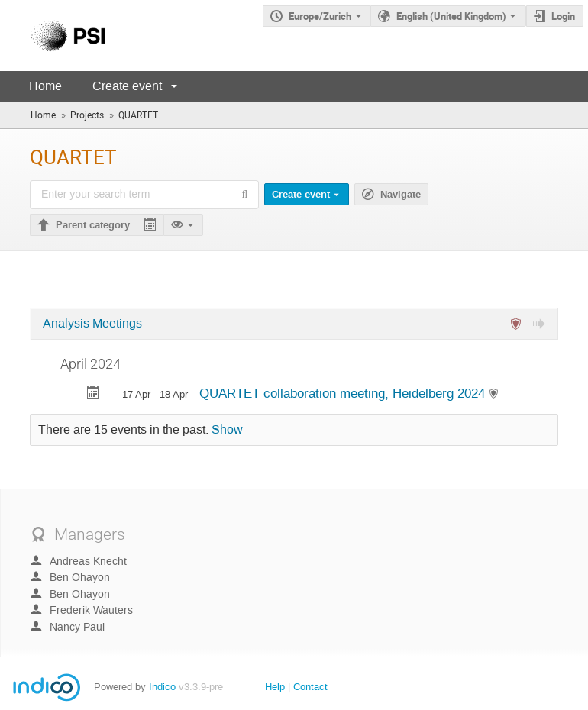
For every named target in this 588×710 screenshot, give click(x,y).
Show (227, 430)
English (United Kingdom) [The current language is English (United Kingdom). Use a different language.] (451, 16)
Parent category (93, 225)
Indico (162, 687)
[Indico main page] (52, 35)
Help (275, 687)
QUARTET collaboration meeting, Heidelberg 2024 (344, 393)
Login (563, 16)
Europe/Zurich (320, 16)
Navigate (401, 195)
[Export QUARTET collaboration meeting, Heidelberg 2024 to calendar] (93, 394)
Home (45, 86)
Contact (310, 687)
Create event (127, 86)
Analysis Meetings (92, 324)
